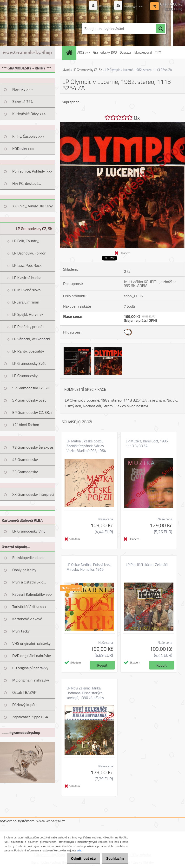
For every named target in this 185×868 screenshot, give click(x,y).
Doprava (125, 52)
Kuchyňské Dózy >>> (29, 114)
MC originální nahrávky (31, 680)
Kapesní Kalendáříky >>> (32, 594)
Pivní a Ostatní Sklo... (29, 582)
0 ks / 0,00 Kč (171, 4)
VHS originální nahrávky (31, 643)
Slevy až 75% (23, 101)
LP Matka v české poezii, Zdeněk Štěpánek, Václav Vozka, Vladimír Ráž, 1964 (86, 446)
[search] (160, 29)
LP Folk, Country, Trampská (26, 242)
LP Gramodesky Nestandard (25, 377)
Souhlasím (113, 858)
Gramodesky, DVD (105, 52)
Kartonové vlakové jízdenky (27, 620)
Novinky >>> (23, 89)
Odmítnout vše (79, 858)
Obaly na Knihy (24, 570)
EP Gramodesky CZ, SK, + (33, 412)
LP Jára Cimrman (26, 302)
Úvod (66, 70)
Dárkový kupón (24, 705)
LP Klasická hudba (27, 278)
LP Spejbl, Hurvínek (28, 314)
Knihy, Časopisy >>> (28, 136)
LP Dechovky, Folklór (29, 253)
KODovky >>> (23, 149)
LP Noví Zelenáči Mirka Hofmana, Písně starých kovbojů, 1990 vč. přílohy (85, 693)
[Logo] (33, 29)
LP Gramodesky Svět (29, 363)
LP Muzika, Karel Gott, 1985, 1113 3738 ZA (147, 444)
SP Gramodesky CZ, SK (31, 388)
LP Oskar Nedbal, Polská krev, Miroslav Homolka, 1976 (89, 567)
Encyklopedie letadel (29, 558)
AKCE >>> (84, 52)
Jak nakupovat (143, 52)
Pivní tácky (21, 631)
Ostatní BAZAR (24, 692)
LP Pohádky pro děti (28, 327)
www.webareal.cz (51, 821)
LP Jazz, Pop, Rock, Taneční (27, 267)
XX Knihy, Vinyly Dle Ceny (33, 206)
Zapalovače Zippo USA (30, 717)
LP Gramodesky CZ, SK (34, 229)
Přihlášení (100, 6)
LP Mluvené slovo (26, 290)
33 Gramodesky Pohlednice (25, 473)
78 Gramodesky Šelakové (33, 447)
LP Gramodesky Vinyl (29, 531)
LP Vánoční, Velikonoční (31, 339)
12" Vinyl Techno (26, 425)
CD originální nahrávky (30, 668)
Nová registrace (131, 6)
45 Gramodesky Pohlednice (25, 461)
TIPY (158, 52)
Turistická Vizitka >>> (30, 607)
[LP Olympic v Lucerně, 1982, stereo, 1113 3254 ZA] (122, 124)
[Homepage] (70, 53)
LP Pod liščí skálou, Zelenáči (147, 565)
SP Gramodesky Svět (29, 400)
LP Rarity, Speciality (28, 351)
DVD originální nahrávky (32, 656)
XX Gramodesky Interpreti (33, 494)
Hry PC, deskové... (27, 183)
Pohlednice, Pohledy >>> (32, 171)
